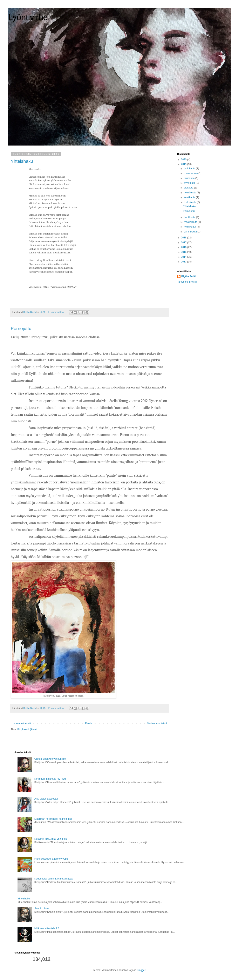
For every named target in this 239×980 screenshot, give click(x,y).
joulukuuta (190, 169)
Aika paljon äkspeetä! (46, 799)
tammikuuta (191, 232)
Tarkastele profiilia (187, 282)
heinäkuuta (190, 193)
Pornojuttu (21, 329)
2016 (184, 247)
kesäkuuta (190, 197)
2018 (184, 238)
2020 (184, 159)
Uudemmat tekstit (21, 723)
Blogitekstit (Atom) (27, 729)
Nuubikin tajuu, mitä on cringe (51, 839)
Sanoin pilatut (42, 908)
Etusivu (89, 723)
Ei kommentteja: (57, 312)
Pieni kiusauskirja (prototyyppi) (51, 859)
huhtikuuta (190, 217)
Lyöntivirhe (28, 17)
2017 (184, 243)
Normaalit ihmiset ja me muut (50, 779)
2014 (184, 257)
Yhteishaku (22, 161)
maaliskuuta (191, 222)
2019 (184, 164)
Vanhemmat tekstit (157, 723)
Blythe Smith (189, 276)
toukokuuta (190, 202)
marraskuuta (191, 173)
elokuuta (189, 188)
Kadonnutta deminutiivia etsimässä (53, 879)
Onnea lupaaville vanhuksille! (50, 759)
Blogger (141, 970)
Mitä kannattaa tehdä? (47, 928)
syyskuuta (190, 183)
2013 (184, 262)
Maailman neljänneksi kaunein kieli (53, 819)
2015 (184, 252)
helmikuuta (190, 227)
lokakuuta (190, 178)
